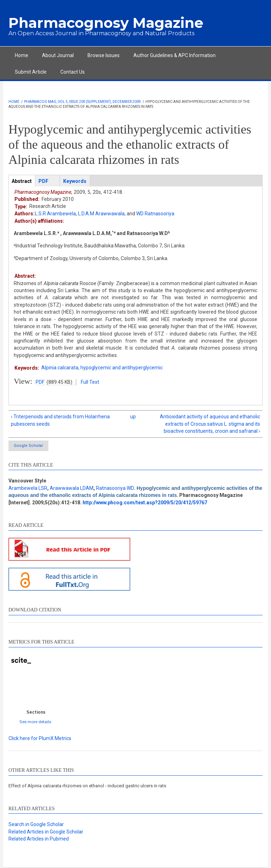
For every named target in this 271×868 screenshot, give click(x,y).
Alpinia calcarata (60, 368)
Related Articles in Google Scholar (46, 832)
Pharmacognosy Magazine (106, 23)
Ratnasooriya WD (115, 488)
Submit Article (31, 72)
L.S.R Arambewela (55, 214)
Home (22, 55)
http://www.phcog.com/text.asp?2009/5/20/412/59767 (145, 503)
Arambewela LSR (28, 488)
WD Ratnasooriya (155, 214)
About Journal (58, 55)
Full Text (90, 382)
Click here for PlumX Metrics (40, 738)
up (133, 417)
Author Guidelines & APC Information (174, 55)
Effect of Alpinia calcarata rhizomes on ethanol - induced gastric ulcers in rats (87, 786)
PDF (40, 382)
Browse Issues (104, 55)
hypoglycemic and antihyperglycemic (122, 368)
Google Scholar (28, 446)
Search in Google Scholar (36, 824)
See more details (35, 722)
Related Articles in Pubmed (39, 839)
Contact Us (73, 72)
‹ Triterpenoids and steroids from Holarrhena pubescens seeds (60, 420)
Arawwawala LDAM (72, 488)
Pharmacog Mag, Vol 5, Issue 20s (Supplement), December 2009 (82, 102)
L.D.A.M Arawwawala (101, 214)
